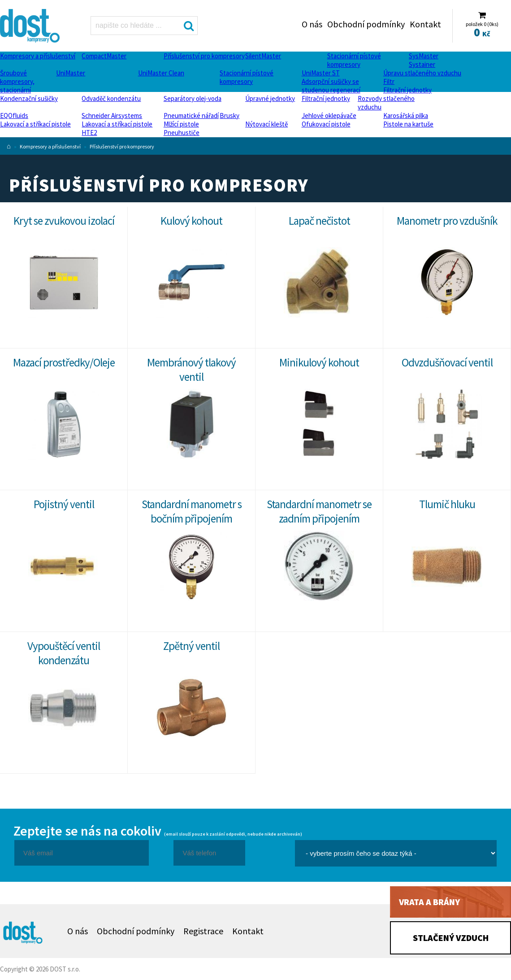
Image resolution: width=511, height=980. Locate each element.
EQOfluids (14, 115)
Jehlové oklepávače (329, 115)
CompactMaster (104, 56)
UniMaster (71, 73)
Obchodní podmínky (366, 24)
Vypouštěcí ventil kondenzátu (64, 653)
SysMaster (424, 56)
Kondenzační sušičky (29, 98)
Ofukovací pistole (326, 124)
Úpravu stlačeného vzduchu (422, 73)
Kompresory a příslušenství (38, 56)
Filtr (389, 81)
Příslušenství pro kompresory (204, 56)
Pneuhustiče (182, 133)
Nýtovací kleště (266, 124)
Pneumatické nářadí (191, 115)
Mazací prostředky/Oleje (64, 362)
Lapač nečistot (319, 221)
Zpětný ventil (191, 646)
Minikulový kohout (319, 362)
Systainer (422, 64)
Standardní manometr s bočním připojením (192, 511)
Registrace (203, 931)
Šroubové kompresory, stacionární (17, 81)
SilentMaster (263, 56)
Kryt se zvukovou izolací (64, 221)
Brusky (230, 115)
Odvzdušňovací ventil (447, 362)
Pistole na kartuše (408, 124)
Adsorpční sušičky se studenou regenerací (331, 86)
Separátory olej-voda (193, 98)
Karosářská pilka (406, 115)
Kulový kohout (191, 221)
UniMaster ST (321, 73)
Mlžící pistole (181, 124)
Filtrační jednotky (407, 90)
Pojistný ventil (64, 504)
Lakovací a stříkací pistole (35, 124)
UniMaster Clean (161, 73)
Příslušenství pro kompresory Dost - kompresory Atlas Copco (31, 26)
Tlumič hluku (447, 504)
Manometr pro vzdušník (447, 221)
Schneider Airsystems (112, 115)
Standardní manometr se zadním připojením (319, 511)
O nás (312, 24)
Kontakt (425, 24)
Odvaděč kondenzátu (111, 98)
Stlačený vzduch (451, 938)
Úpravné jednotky (270, 98)
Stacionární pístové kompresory (354, 60)
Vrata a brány (429, 902)
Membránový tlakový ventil (191, 370)
